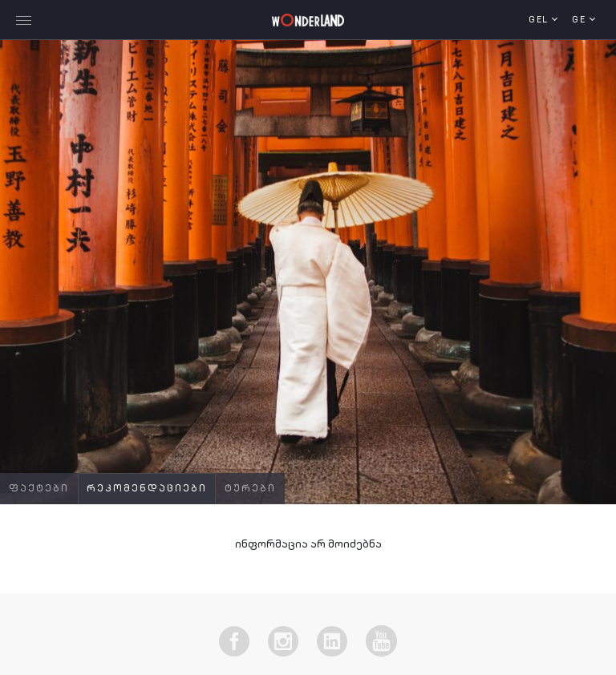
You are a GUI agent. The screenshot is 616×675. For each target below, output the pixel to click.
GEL (540, 20)
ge (581, 20)
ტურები (250, 489)
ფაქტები (39, 489)
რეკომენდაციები (147, 489)
